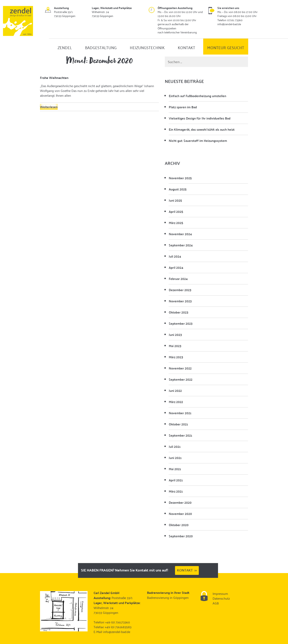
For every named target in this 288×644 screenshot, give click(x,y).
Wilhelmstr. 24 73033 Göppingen (106, 610)
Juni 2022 (175, 391)
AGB (216, 603)
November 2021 (180, 413)
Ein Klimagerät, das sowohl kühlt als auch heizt (202, 129)
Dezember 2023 (180, 290)
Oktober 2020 (179, 525)
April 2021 (176, 480)
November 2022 (180, 368)
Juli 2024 (175, 256)
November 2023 (180, 301)
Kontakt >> (187, 570)
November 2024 (180, 234)
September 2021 (180, 435)
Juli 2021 (175, 446)
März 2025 (176, 223)
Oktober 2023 (178, 312)
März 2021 (176, 491)
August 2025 (178, 189)
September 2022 (181, 379)
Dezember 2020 (180, 502)
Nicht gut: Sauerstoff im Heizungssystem (198, 141)
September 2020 (181, 536)
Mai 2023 (175, 346)
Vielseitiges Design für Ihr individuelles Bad (200, 118)
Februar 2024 (178, 279)
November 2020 (180, 514)
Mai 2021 (175, 469)
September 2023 (181, 323)
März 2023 (176, 357)
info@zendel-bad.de (117, 632)
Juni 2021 (175, 458)
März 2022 (176, 402)
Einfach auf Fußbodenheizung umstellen (197, 96)
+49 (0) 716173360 (118, 622)
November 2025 (180, 178)
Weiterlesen (49, 107)
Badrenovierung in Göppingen (168, 597)
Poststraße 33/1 (122, 598)
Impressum (220, 593)
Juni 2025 (175, 200)
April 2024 (176, 267)
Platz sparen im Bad (183, 107)
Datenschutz (221, 598)
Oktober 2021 (178, 424)
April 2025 (176, 212)
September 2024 (181, 245)
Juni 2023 (175, 335)
